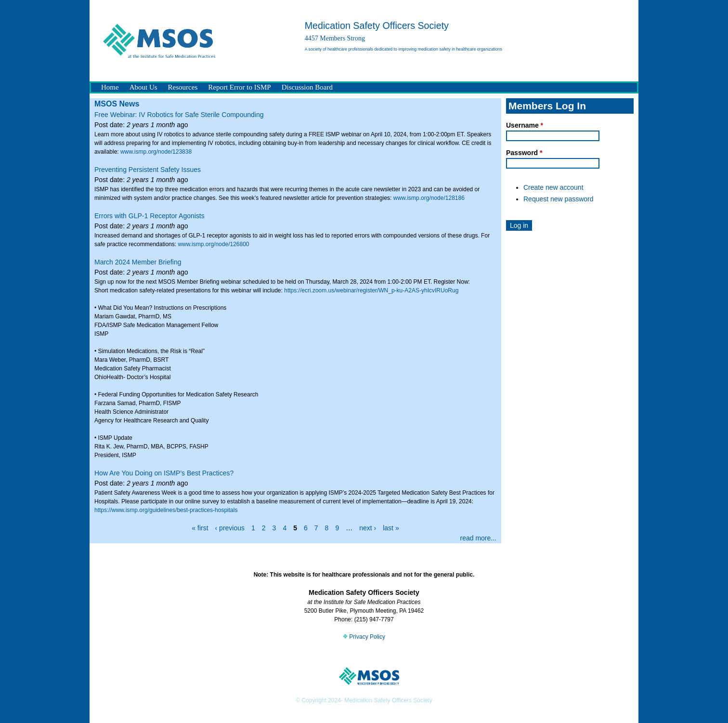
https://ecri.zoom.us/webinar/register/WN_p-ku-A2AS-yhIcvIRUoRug (371, 290)
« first (200, 528)
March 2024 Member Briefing (138, 262)
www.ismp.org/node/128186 (429, 198)
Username (525, 125)
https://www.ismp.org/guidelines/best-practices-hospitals (166, 510)
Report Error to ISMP (239, 87)
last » (391, 528)
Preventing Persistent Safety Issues (148, 170)
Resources (183, 87)
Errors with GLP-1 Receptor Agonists (149, 216)
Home (110, 87)
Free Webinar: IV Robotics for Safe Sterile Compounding (179, 115)
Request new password (559, 199)
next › (368, 528)
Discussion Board (307, 87)
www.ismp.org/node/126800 (213, 244)
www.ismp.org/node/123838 (156, 152)
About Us (143, 87)
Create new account (553, 187)
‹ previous (230, 528)
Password (524, 153)
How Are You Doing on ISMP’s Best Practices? (164, 473)
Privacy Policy (364, 637)
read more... (478, 538)
